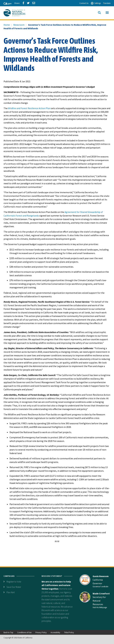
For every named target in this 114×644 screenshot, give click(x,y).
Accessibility (55, 632)
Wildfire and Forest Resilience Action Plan (29, 108)
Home (7, 25)
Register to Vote (14, 582)
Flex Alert (11, 592)
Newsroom (19, 25)
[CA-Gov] (6, 4)
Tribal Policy (69, 632)
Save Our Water (14, 587)
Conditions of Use (24, 632)
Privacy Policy (41, 632)
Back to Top (8, 632)
